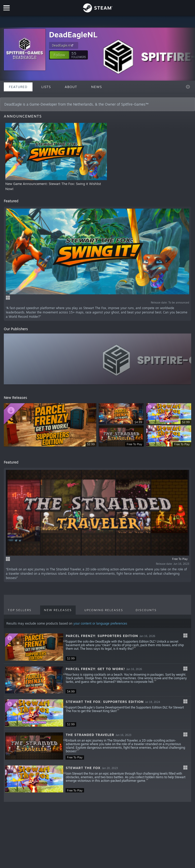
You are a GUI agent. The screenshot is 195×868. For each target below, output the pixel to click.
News (96, 87)
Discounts (146, 610)
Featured (18, 87)
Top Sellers (20, 610)
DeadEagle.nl (63, 45)
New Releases (58, 610)
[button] (59, 55)
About (71, 87)
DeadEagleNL (73, 34)
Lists (46, 87)
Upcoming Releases (104, 610)
